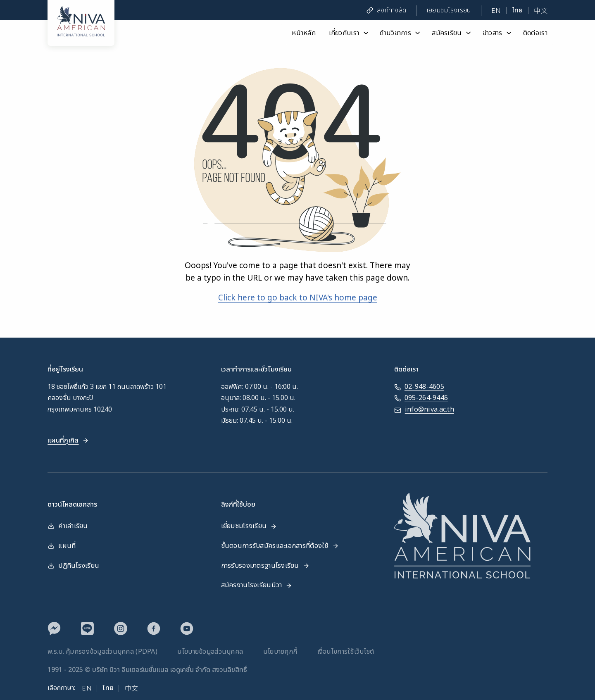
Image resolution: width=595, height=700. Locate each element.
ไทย (518, 10)
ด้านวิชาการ (401, 33)
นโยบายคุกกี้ (280, 652)
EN (496, 11)
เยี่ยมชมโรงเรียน (449, 10)
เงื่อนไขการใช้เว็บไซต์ (346, 652)
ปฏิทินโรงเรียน (73, 566)
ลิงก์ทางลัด (386, 10)
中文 (541, 10)
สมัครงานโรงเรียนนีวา (257, 585)
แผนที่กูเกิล (68, 440)
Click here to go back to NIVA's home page (298, 298)
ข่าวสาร (498, 33)
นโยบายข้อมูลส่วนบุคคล (210, 652)
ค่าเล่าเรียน (68, 526)
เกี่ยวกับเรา (349, 33)
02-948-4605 (419, 387)
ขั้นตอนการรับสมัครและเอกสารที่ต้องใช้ (280, 546)
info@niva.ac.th (424, 410)
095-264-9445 (421, 398)
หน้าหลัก (304, 33)
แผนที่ (62, 546)
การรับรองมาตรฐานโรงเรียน (265, 566)
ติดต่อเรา (535, 33)
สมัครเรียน (452, 33)
